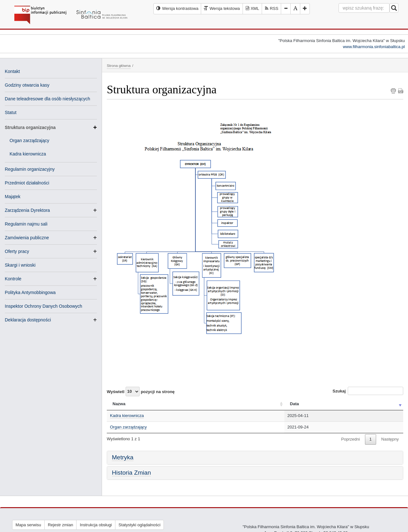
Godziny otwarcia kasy (27, 85)
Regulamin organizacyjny (30, 169)
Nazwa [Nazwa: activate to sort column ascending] (119, 404)
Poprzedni (350, 439)
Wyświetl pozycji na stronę (141, 392)
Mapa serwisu (28, 525)
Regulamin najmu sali (26, 224)
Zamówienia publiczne (27, 238)
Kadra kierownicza (28, 154)
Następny (390, 439)
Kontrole (13, 279)
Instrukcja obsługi (96, 525)
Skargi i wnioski (20, 265)
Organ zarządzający (29, 140)
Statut (11, 112)
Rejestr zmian (60, 525)
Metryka (123, 457)
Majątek (13, 197)
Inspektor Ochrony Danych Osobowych (44, 306)
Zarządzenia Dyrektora (27, 210)
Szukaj (368, 391)
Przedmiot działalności (27, 183)
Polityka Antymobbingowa (30, 292)
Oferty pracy (17, 251)
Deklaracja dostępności (28, 320)
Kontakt (12, 71)
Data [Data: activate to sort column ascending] (295, 404)
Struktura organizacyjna (51, 127)
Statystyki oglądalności (140, 525)
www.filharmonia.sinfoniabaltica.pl (374, 47)
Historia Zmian (131, 473)
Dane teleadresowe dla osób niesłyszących (47, 99)
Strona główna (119, 65)
